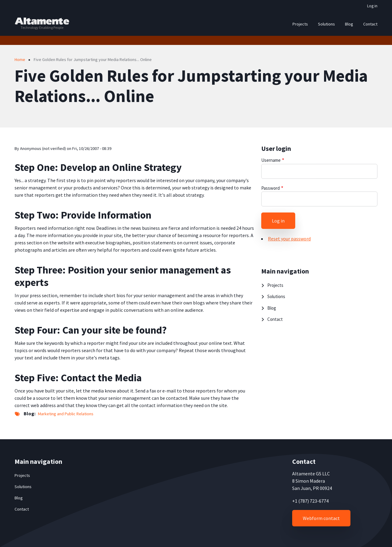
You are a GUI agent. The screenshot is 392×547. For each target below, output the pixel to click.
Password (270, 188)
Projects (275, 285)
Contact (275, 319)
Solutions (276, 296)
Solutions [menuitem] (326, 24)
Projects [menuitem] (300, 24)
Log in (372, 6)
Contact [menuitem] (370, 24)
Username (271, 160)
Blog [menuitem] (349, 24)
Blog (272, 308)
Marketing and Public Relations (66, 414)
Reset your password (289, 239)
